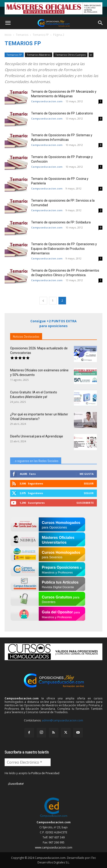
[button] (8, 23)
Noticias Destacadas (26, 337)
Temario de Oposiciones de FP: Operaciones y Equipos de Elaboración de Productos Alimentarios (64, 249)
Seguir (89, 483)
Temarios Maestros (39, 55)
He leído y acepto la (32, 773)
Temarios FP (41, 35)
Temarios (22, 35)
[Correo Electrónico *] (28, 762)
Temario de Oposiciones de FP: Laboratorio (62, 113)
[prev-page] (43, 301)
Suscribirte (85, 503)
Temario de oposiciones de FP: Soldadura (61, 222)
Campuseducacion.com (47, 101)
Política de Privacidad (45, 773)
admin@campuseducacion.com (62, 720)
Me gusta (87, 474)
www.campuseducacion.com (54, 847)
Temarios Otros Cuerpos (70, 55)
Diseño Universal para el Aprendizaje (37, 436)
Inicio (8, 35)
